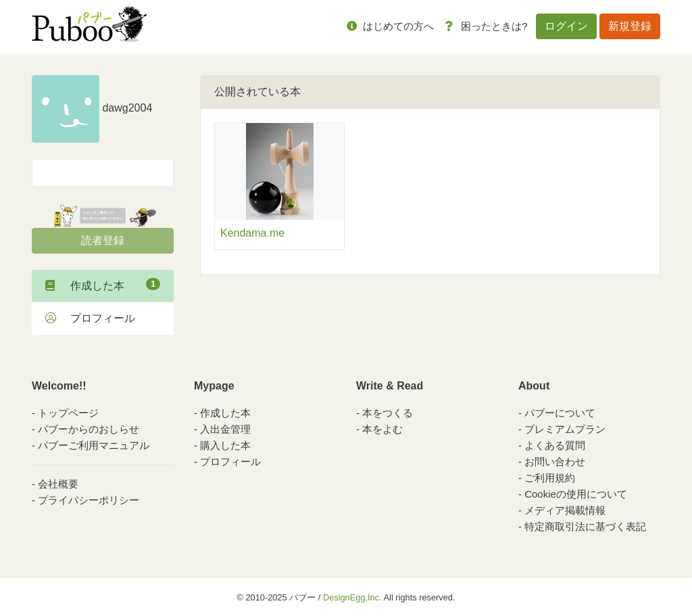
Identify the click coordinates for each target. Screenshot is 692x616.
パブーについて (560, 413)
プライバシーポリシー (89, 500)
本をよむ (382, 429)
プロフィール (90, 318)
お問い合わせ (555, 461)
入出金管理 (225, 429)
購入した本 (225, 445)
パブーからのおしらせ (89, 429)
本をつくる (388, 413)
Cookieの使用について (576, 494)
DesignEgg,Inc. (352, 597)
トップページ (68, 413)
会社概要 (58, 484)
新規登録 (630, 26)
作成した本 (103, 285)
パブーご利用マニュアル (94, 445)
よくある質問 (555, 445)
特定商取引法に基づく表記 (585, 526)
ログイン (566, 26)
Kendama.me (252, 233)
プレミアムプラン (565, 429)
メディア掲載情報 (565, 510)
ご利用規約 (550, 478)
